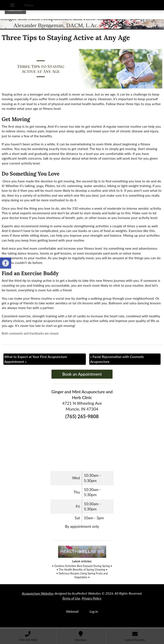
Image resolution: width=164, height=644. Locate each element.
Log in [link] (94, 611)
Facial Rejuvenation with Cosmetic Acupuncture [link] (117, 359)
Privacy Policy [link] (91, 598)
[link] (6, 263)
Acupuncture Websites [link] (38, 593)
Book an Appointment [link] (82, 374)
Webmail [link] (72, 611)
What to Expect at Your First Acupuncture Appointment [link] (36, 359)
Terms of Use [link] (71, 598)
